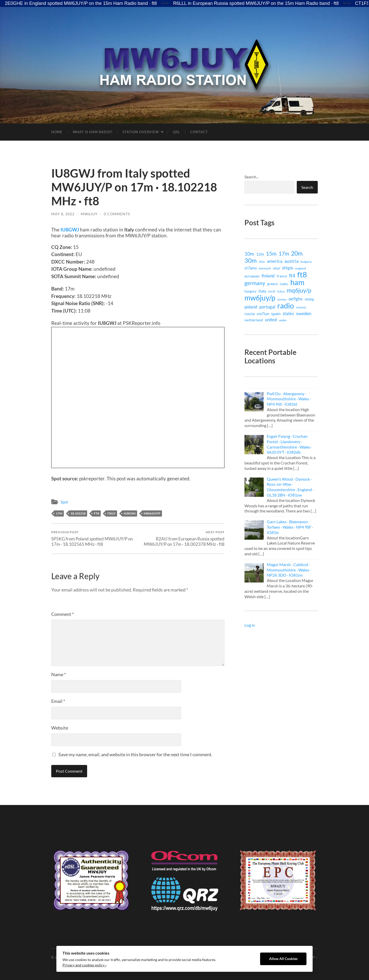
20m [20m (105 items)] (297, 253)
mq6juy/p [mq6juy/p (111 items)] (299, 290)
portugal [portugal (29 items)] (267, 307)
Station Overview (141, 132)
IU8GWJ (70, 230)
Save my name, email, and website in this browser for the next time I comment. (135, 754)
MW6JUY (89, 214)
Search (307, 187)
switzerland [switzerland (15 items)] (254, 320)
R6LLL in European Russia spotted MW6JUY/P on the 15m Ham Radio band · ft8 (256, 3)
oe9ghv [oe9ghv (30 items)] (296, 299)
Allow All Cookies (283, 959)
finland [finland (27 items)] (268, 276)
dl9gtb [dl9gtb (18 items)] (288, 268)
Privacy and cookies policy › (84, 965)
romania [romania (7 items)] (301, 307)
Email (58, 701)
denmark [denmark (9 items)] (265, 268)
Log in (250, 625)
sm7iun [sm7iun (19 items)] (263, 314)
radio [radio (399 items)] (286, 306)
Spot (64, 502)
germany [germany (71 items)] (255, 283)
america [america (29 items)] (275, 261)
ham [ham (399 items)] (297, 282)
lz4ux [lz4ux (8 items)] (281, 291)
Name (59, 674)
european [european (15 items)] (252, 276)
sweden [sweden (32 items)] (304, 313)
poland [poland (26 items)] (251, 307)
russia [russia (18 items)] (250, 314)
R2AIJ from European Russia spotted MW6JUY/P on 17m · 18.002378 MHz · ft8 (182, 538)
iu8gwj (130, 513)
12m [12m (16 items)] (260, 254)
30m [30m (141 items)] (251, 260)
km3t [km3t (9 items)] (272, 291)
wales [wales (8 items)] (283, 320)
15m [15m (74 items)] (271, 254)
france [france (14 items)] (282, 276)
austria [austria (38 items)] (291, 261)
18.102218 (78, 513)
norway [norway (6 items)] (282, 299)
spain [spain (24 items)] (276, 313)
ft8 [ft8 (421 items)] (302, 275)
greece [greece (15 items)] (273, 284)
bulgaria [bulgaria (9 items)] (306, 262)
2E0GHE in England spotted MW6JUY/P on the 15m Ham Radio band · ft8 (81, 3)
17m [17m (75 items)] (284, 254)
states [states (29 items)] (288, 313)
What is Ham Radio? (93, 132)
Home (57, 132)
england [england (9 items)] (301, 268)
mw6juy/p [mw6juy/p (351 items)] (260, 298)
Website (60, 728)
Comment (63, 614)
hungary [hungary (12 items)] (250, 291)
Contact (199, 132)
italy (111, 513)
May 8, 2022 (63, 214)
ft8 (96, 513)
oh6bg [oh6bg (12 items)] (309, 299)
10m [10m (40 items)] (249, 254)
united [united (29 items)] (271, 320)
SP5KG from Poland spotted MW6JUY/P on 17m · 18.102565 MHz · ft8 (94, 538)
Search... (252, 177)
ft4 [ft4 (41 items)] (292, 276)
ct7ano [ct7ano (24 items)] (251, 268)
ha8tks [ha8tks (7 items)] (284, 284)
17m (59, 513)
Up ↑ (314, 957)
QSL (176, 132)
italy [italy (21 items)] (262, 291)
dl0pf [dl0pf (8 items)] (276, 268)
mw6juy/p (152, 513)
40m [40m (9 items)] (262, 262)
